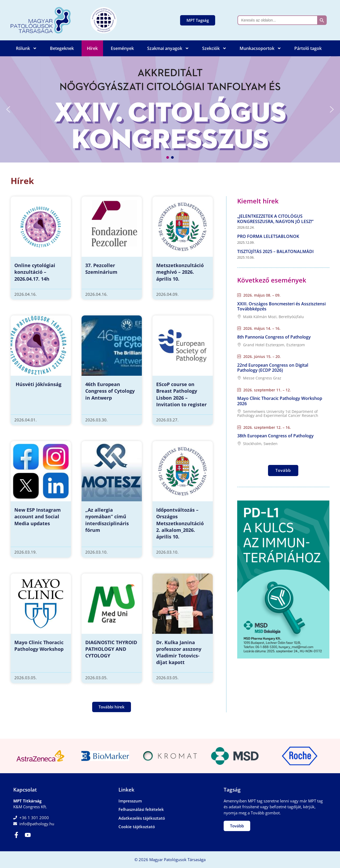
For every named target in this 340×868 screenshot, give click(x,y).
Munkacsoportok (260, 48)
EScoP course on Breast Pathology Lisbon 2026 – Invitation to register (181, 394)
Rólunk (26, 48)
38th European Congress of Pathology (275, 436)
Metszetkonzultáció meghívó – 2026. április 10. (180, 272)
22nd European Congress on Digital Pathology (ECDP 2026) (273, 368)
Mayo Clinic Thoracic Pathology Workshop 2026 (280, 401)
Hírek (92, 48)
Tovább (283, 470)
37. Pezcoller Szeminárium (101, 269)
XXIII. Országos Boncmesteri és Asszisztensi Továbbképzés (281, 306)
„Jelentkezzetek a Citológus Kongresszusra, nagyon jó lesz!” (275, 219)
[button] (170, 109)
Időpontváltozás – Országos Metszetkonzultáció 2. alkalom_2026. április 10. (180, 523)
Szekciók (214, 48)
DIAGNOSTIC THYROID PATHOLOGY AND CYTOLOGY (111, 649)
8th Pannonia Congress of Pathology (274, 337)
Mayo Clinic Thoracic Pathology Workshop (39, 646)
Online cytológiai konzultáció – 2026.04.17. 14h (35, 272)
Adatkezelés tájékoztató (142, 818)
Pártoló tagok (308, 48)
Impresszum (130, 801)
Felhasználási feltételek (141, 809)
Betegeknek (62, 48)
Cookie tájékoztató (137, 827)
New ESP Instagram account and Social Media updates (38, 516)
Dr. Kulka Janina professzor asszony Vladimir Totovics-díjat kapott (179, 652)
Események (122, 48)
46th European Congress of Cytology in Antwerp (110, 391)
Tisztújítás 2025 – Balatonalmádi (275, 251)
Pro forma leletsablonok (268, 236)
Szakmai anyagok (168, 48)
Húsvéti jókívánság (38, 384)
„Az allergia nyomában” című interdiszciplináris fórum (107, 520)
